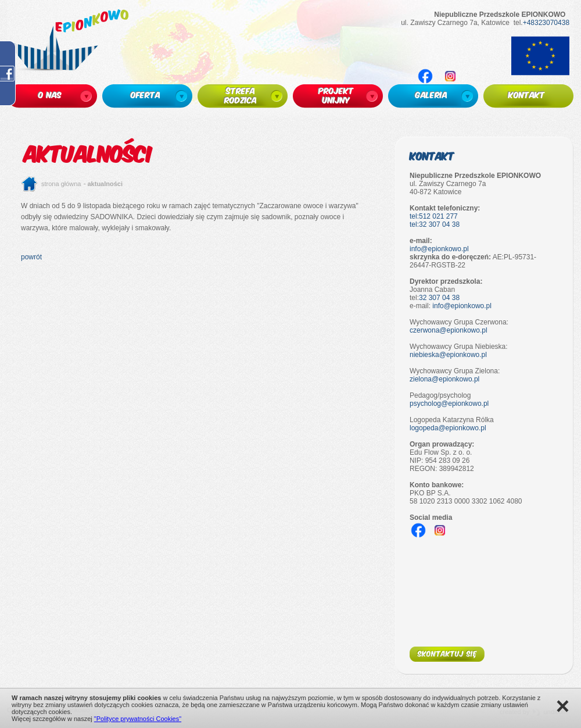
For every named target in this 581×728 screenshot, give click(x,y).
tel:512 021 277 (434, 216)
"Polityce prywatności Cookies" (138, 719)
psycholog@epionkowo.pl (449, 404)
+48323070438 (546, 23)
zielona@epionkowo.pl (444, 379)
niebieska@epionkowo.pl (448, 355)
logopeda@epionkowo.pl (448, 428)
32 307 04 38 (439, 298)
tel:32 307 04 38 (435, 224)
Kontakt (432, 156)
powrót (31, 257)
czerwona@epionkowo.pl (449, 330)
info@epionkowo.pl (439, 249)
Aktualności (105, 184)
